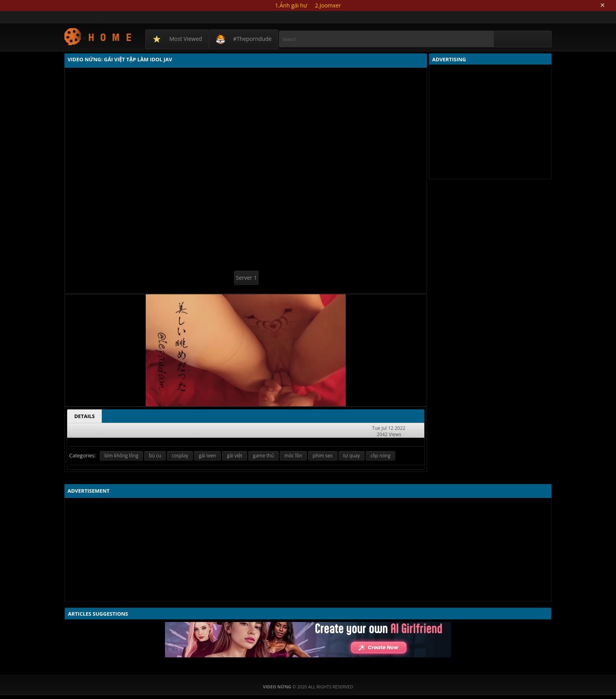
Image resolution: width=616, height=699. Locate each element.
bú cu (155, 456)
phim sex (323, 456)
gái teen (207, 456)
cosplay (180, 456)
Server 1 (246, 278)
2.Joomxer (328, 5)
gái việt (234, 456)
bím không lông (122, 456)
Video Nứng (98, 36)
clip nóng (380, 456)
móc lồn (293, 456)
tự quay (352, 456)
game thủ (263, 456)
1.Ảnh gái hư (291, 5)
